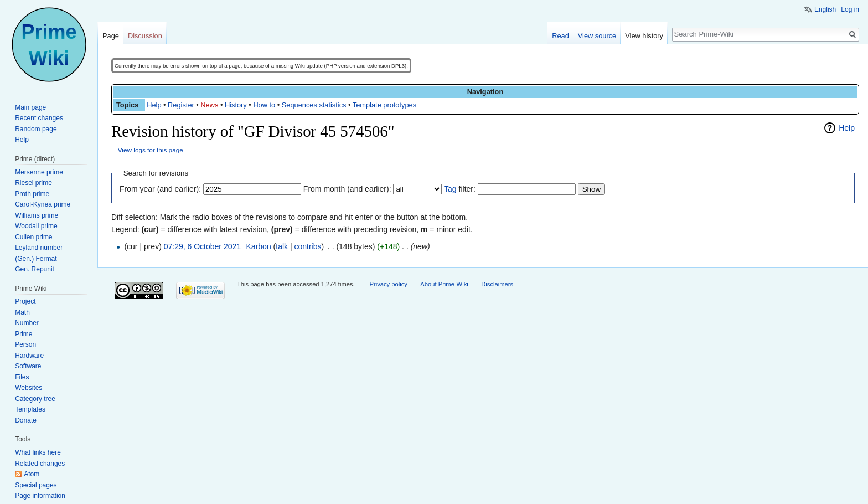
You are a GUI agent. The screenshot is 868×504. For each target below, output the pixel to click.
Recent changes (39, 118)
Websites (29, 388)
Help (154, 105)
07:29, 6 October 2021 (202, 246)
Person (25, 344)
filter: (460, 189)
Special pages (36, 485)
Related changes (40, 464)
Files (22, 377)
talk (282, 246)
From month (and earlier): (347, 189)
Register (181, 105)
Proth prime (32, 194)
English (825, 9)
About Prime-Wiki (444, 284)
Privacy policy (388, 284)
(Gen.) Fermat (36, 259)
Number (27, 323)
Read (560, 36)
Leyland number (39, 248)
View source (597, 36)
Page (111, 36)
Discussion (145, 36)
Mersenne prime (39, 172)
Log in (850, 9)
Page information (40, 496)
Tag (450, 189)
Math (22, 312)
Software (28, 366)
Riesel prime (33, 183)
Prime (24, 334)
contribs (308, 246)
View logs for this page (151, 150)
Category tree (35, 399)
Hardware (29, 356)
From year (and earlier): (160, 189)
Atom (32, 474)
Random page (36, 129)
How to (264, 105)
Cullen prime (33, 237)
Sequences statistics (314, 105)
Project (25, 301)
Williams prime (37, 215)
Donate (26, 420)
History (236, 105)
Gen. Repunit (35, 269)
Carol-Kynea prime (43, 204)
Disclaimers (497, 284)
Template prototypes (384, 105)
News (209, 105)
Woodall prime (36, 226)
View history (644, 36)
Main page (30, 107)
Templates (30, 409)
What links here (38, 452)
